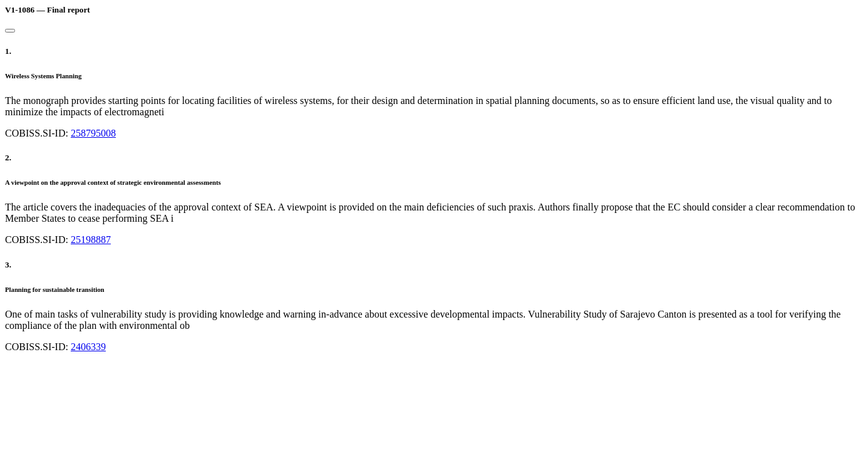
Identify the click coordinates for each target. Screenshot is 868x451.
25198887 (91, 240)
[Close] (10, 31)
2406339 (88, 347)
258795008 (93, 133)
